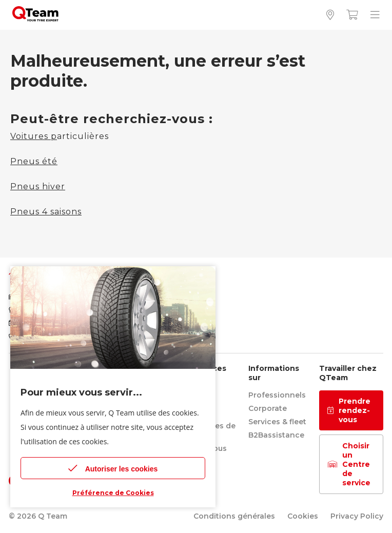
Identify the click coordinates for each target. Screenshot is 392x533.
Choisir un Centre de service (349, 464)
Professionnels (277, 395)
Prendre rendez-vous (349, 410)
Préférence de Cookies (113, 493)
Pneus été (34, 161)
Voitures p (34, 136)
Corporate (268, 408)
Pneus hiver (38, 186)
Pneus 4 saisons (46, 212)
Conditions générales (234, 516)
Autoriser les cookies (113, 468)
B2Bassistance (276, 435)
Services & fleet (277, 422)
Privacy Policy (357, 516)
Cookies (303, 516)
